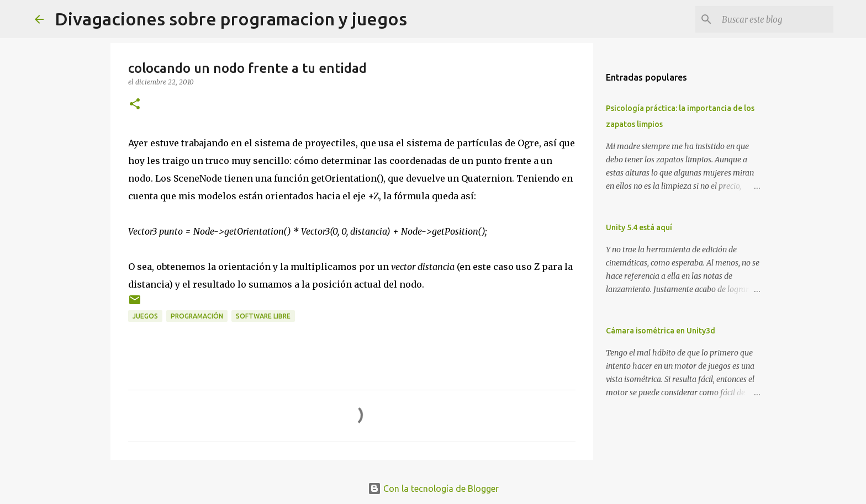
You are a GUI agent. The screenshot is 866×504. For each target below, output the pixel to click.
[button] (135, 105)
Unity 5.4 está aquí (639, 227)
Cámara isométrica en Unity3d (661, 331)
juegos (145, 316)
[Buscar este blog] (775, 19)
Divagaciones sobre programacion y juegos (231, 19)
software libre (263, 316)
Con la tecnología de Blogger (433, 489)
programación (197, 316)
